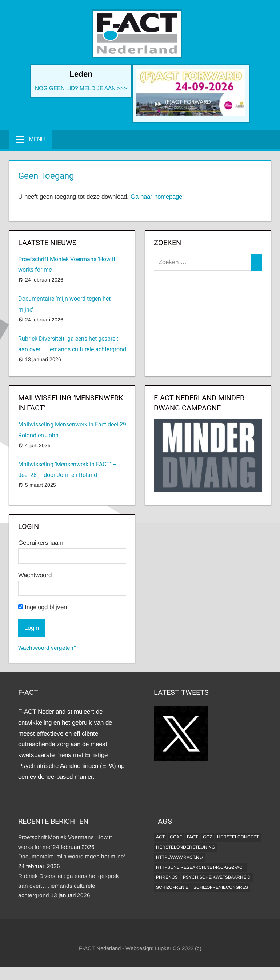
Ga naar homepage (156, 197)
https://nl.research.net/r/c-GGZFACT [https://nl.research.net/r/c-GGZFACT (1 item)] (201, 867)
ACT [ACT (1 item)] (160, 837)
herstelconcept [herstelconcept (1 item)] (238, 837)
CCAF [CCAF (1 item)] (176, 837)
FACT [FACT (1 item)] (192, 837)
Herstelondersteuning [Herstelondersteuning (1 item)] (185, 847)
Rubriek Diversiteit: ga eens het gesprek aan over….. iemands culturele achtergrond (69, 886)
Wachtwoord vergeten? (47, 648)
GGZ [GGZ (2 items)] (207, 837)
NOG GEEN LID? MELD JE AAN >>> (81, 88)
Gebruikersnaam (41, 543)
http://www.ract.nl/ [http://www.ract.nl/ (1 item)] (179, 857)
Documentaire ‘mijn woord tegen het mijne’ (71, 856)
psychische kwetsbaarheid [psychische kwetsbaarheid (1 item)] (217, 877)
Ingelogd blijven (43, 607)
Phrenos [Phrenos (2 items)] (167, 877)
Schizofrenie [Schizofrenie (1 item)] (172, 887)
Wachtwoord (35, 575)
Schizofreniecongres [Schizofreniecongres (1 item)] (221, 887)
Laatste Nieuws (47, 243)
